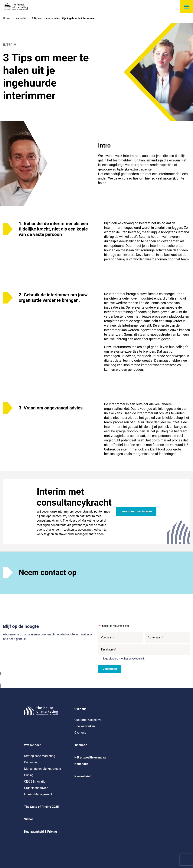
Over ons (80, 709)
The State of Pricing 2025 (41, 807)
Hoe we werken (85, 726)
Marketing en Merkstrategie (43, 769)
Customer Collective (88, 720)
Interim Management (38, 794)
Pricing (29, 775)
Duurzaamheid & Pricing (41, 832)
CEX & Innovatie (35, 782)
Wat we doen (33, 745)
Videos (29, 819)
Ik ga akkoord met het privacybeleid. (124, 659)
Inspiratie (81, 745)
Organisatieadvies (36, 788)
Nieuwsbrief (83, 776)
